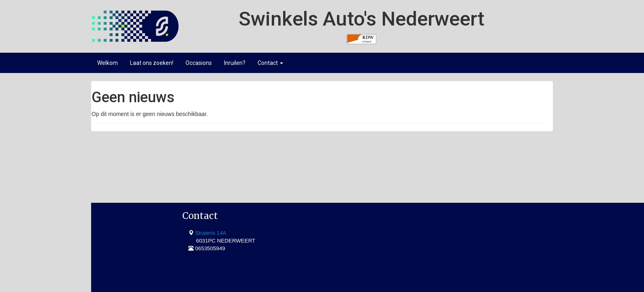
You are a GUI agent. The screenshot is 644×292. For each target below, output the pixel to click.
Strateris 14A (126, 177)
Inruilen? (235, 63)
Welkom (108, 63)
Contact (270, 63)
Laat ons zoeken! (152, 63)
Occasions (199, 63)
